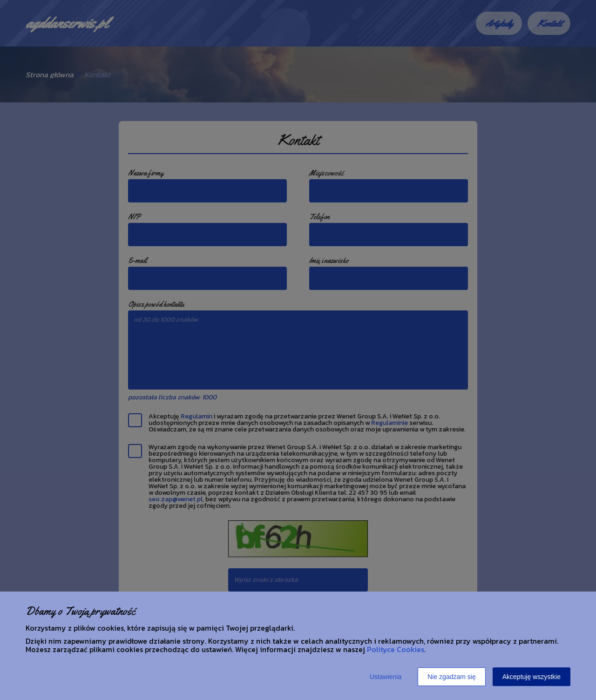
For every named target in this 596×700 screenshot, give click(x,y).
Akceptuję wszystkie (532, 677)
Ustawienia (386, 677)
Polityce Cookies (396, 649)
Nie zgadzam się (452, 677)
